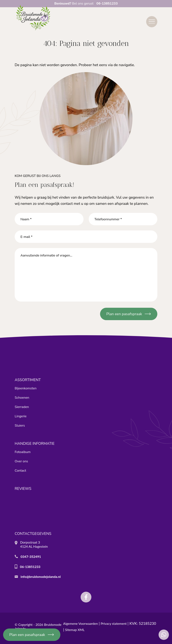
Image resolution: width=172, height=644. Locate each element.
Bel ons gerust (86, 4)
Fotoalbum (23, 452)
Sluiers (20, 426)
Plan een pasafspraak (27, 635)
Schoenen (22, 398)
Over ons (21, 461)
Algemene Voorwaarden (81, 623)
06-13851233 (30, 567)
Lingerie (21, 416)
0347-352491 (31, 556)
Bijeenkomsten (26, 388)
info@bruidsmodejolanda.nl (41, 577)
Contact (20, 471)
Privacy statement (114, 623)
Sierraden (22, 407)
